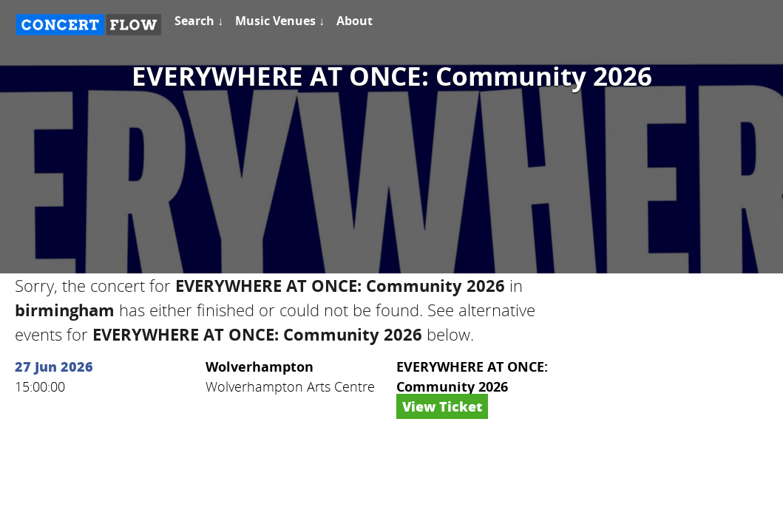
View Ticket (442, 406)
